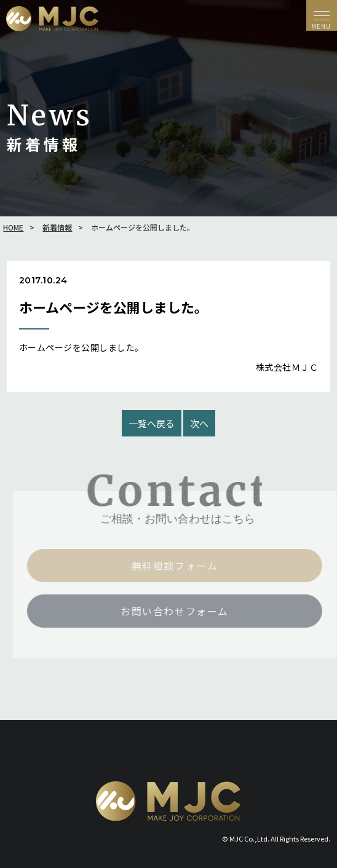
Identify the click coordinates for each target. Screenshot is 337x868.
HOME (13, 227)
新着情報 (57, 227)
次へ (199, 423)
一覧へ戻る (152, 423)
